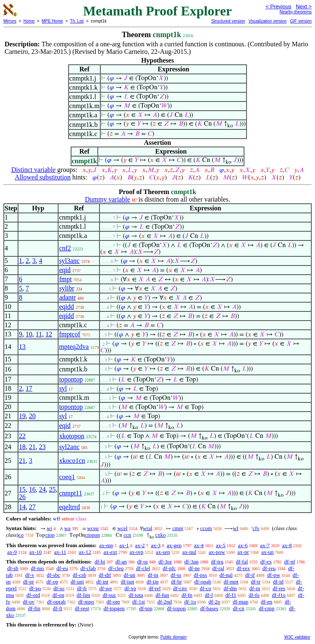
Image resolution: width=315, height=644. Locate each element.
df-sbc (54, 575)
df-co (205, 588)
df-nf (290, 562)
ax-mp (106, 545)
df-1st (139, 602)
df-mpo (86, 602)
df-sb (13, 568)
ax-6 (243, 545)
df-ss (176, 575)
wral (148, 528)
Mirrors (10, 21)
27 (32, 507)
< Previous (278, 6)
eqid (65, 270)
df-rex (244, 568)
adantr (67, 297)
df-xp (130, 588)
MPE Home (52, 21)
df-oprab (57, 602)
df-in (153, 575)
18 (22, 447)
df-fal (242, 562)
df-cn (238, 608)
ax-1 (124, 545)
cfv (256, 528)
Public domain (174, 637)
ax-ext (110, 552)
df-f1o (279, 595)
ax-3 (156, 545)
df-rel (155, 588)
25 (52, 489)
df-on (58, 595)
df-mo (38, 568)
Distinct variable (33, 170)
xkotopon (71, 436)
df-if (250, 575)
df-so (59, 588)
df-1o (190, 602)
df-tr (255, 582)
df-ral (218, 568)
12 (49, 334)
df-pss (201, 575)
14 (22, 507)
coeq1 (67, 477)
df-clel (143, 568)
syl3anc (69, 261)
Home (29, 21)
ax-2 (140, 545)
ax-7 (265, 545)
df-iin (153, 582)
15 (22, 489)
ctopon (93, 535)
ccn (127, 535)
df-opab (203, 582)
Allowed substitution (43, 177)
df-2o (214, 602)
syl (63, 388)
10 (29, 334)
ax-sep (163, 552)
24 (42, 489)
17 (29, 388)
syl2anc (69, 447)
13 (22, 347)
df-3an (191, 562)
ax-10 (36, 552)
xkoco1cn (72, 461)
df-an (121, 562)
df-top (146, 608)
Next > (304, 6)
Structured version (228, 21)
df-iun (127, 582)
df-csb (80, 575)
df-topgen (114, 608)
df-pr (28, 582)
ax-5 (221, 545)
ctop (50, 535)
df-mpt (231, 582)
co (21, 535)
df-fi (57, 608)
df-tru (217, 562)
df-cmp (267, 608)
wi (50, 528)
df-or (142, 562)
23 (42, 447)
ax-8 (287, 545)
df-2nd (165, 602)
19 (22, 416)
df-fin (34, 608)
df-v (30, 575)
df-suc (110, 595)
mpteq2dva (74, 347)
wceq (93, 528)
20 (32, 416)
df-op (52, 582)
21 (32, 447)
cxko (160, 535)
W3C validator (297, 637)
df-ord (33, 595)
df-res (279, 588)
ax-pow (217, 552)
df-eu (62, 568)
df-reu (269, 568)
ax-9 (12, 552)
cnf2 (65, 248)
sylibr (66, 288)
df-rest (82, 608)
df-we (106, 588)
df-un (130, 575)
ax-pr (243, 552)
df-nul (226, 575)
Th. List (77, 21)
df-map (241, 602)
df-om (113, 602)
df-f (209, 595)
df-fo (254, 595)
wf (236, 528)
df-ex (266, 562)
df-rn (255, 588)
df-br (176, 582)
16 (32, 489)
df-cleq (116, 568)
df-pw (274, 575)
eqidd (66, 307)
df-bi (100, 562)
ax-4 (199, 545)
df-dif (105, 575)
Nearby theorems (296, 12)
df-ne (194, 568)
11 (39, 334)
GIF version (301, 21)
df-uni (77, 582)
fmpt (65, 279)
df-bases (209, 608)
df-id (278, 582)
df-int (103, 582)
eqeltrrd (69, 507)
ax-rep (136, 552)
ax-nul (189, 552)
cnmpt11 (70, 493)
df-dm (230, 588)
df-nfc (169, 568)
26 (22, 497)
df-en (266, 602)
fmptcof (70, 334)
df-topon (177, 608)
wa (67, 528)
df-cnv (180, 588)
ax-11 (60, 552)
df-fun (162, 595)
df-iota (136, 595)
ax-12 (85, 552)
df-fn (187, 595)
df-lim (83, 595)
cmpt (178, 528)
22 (22, 436)
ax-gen (174, 545)
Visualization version (268, 21)
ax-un (267, 552)
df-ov (29, 602)
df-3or (165, 562)
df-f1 (231, 595)
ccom (206, 528)
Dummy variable (107, 199)
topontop (71, 379)
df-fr (82, 588)
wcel (123, 528)
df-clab (88, 568)
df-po (35, 588)
